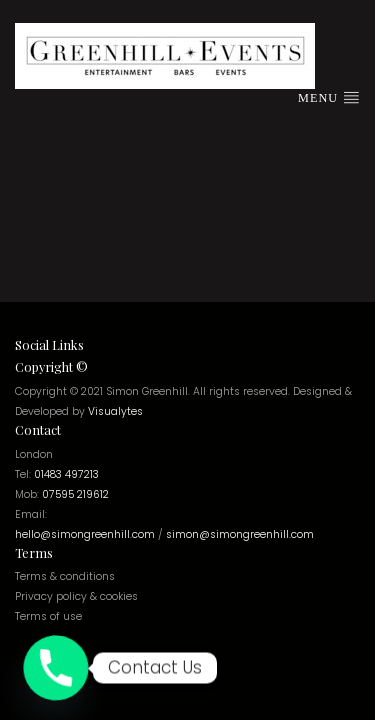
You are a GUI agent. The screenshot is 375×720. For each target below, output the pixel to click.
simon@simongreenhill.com (240, 534)
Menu (329, 97)
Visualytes (115, 411)
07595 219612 (75, 494)
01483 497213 (66, 474)
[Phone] (56, 668)
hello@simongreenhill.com (85, 534)
